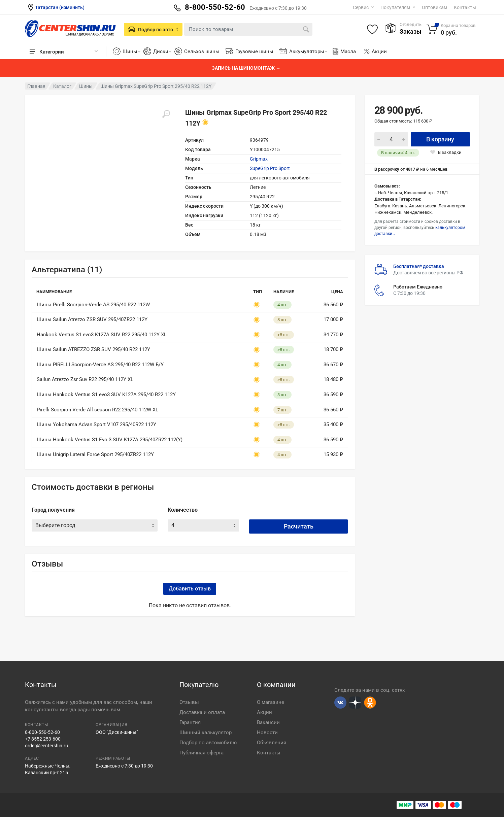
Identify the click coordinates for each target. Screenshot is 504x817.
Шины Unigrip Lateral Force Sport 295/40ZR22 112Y (95, 454)
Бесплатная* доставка (419, 266)
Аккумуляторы (308, 52)
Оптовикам (434, 7)
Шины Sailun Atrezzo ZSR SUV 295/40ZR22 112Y (92, 319)
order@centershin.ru (46, 746)
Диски (162, 52)
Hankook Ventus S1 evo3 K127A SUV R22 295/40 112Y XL (102, 335)
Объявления (272, 743)
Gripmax (259, 159)
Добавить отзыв (190, 589)
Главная (36, 86)
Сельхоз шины (202, 52)
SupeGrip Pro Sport (270, 168)
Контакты (465, 7)
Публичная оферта (201, 753)
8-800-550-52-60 (42, 732)
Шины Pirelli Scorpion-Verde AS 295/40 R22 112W (93, 305)
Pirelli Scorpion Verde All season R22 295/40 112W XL (97, 410)
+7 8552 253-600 (43, 739)
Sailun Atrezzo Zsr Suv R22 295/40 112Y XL (85, 379)
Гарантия (190, 722)
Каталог (62, 86)
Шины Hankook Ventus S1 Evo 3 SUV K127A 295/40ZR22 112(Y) (110, 440)
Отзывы (189, 702)
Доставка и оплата (202, 712)
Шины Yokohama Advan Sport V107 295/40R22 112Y (96, 424)
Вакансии (268, 722)
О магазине (271, 702)
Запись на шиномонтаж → (246, 68)
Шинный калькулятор (206, 733)
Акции (379, 52)
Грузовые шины (254, 52)
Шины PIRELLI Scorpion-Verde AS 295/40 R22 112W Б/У (100, 365)
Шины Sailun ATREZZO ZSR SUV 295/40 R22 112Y (93, 349)
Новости (267, 733)
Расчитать (299, 526)
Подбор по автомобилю (208, 743)
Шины (131, 52)
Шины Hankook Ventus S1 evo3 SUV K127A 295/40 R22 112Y (106, 395)
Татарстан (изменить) (60, 7)
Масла (344, 52)
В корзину (440, 139)
